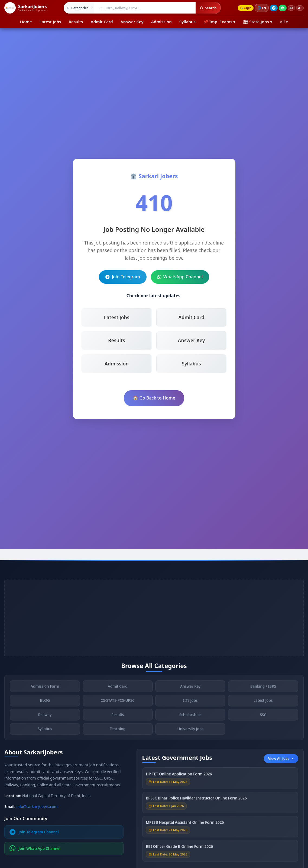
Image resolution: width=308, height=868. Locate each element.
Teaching (118, 730)
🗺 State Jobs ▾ (257, 22)
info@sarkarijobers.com (37, 806)
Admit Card (102, 22)
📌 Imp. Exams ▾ (219, 22)
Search (206, 8)
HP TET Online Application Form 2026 (179, 776)
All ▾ (284, 22)
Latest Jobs (50, 22)
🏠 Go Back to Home (154, 400)
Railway (45, 716)
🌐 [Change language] (259, 8)
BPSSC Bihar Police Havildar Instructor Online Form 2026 (196, 800)
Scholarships (190, 716)
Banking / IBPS (263, 688)
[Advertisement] (154, 618)
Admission (161, 22)
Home (26, 22)
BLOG (45, 702)
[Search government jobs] (143, 8)
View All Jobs (281, 758)
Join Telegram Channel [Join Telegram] (34, 832)
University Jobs (190, 730)
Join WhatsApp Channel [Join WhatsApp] (35, 848)
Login (242, 8)
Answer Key (132, 22)
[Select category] (77, 8)
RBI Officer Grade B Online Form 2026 (179, 848)
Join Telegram (123, 275)
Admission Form (45, 688)
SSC (263, 716)
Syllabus (187, 22)
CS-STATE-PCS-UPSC (118, 702)
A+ (290, 8)
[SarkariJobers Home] (25, 8)
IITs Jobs (190, 702)
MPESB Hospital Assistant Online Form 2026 (185, 824)
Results (76, 22)
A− (299, 8)
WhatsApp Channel (180, 275)
